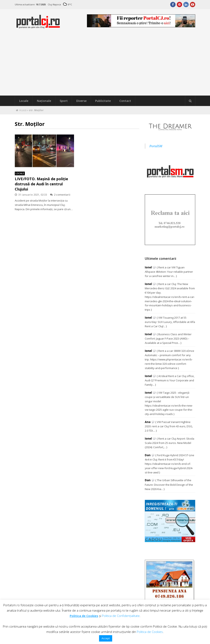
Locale (24, 101)
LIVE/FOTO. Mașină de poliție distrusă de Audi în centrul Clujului (41, 184)
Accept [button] (106, 638)
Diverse (81, 101)
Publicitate (103, 101)
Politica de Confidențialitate (121, 616)
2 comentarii (60, 195)
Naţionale (44, 101)
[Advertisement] (105, 65)
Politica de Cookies (84, 616)
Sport (64, 101)
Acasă (23, 110)
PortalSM (156, 146)
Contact (125, 101)
